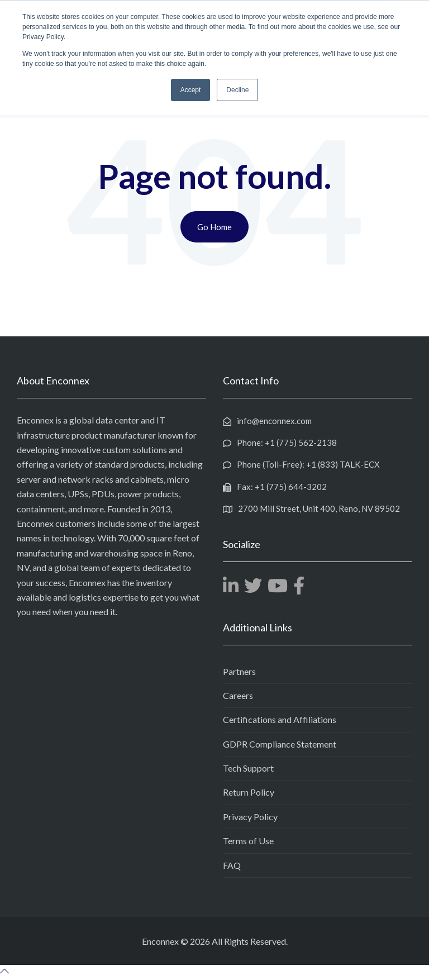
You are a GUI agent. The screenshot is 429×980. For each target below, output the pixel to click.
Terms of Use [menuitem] (248, 841)
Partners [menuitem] (239, 671)
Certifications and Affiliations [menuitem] (280, 719)
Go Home (214, 227)
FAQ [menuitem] (232, 865)
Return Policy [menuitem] (249, 792)
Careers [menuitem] (238, 695)
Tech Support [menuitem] (248, 768)
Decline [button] (237, 90)
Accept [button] (191, 90)
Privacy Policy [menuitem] (250, 817)
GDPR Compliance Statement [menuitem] (280, 744)
